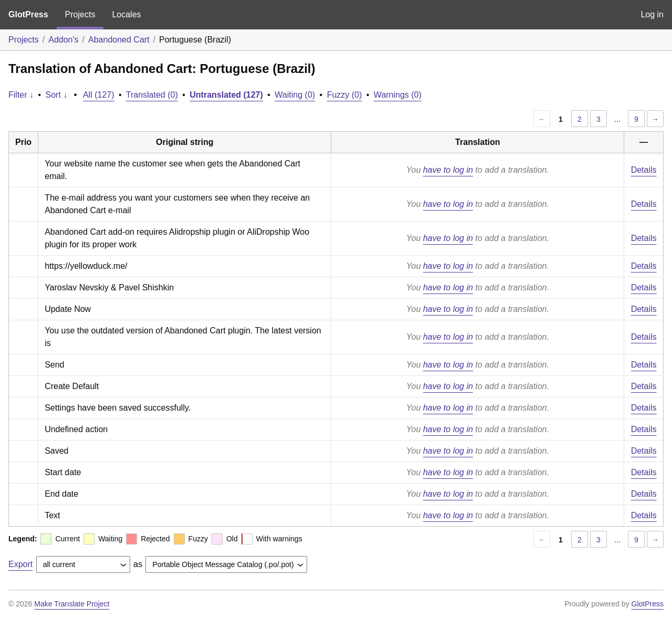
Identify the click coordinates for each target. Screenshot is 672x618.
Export (20, 564)
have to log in (448, 170)
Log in (652, 14)
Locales (126, 14)
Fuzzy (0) (345, 95)
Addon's (63, 40)
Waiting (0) (295, 95)
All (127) (99, 95)
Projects (80, 14)
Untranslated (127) (226, 95)
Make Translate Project (72, 604)
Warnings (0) (398, 95)
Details (644, 170)
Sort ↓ (57, 95)
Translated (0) (152, 95)
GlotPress (28, 14)
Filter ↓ (21, 95)
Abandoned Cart (119, 40)
